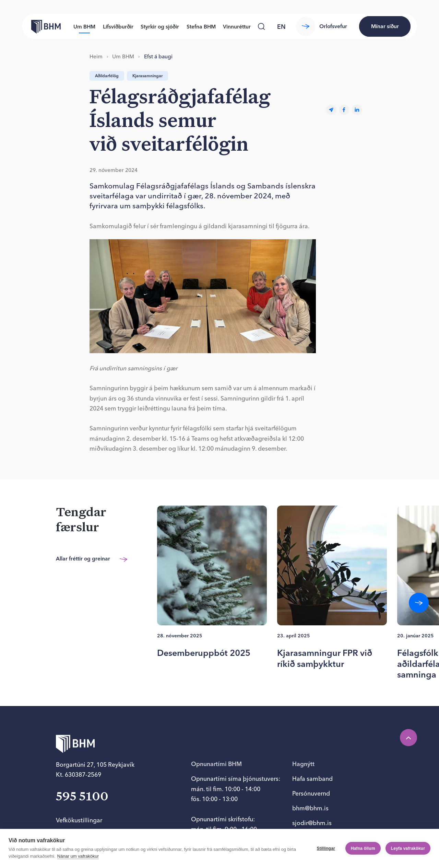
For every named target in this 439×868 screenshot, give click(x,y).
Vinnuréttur (237, 27)
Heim (96, 56)
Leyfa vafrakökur (408, 848)
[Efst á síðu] (408, 738)
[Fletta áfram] (419, 603)
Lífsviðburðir (118, 27)
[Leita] (262, 27)
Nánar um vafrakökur (78, 856)
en (281, 27)
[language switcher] (281, 26)
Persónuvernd (311, 793)
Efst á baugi (158, 56)
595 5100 (82, 797)
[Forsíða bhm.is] (41, 27)
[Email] (331, 110)
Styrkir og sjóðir (160, 27)
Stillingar (326, 848)
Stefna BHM (201, 27)
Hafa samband (312, 779)
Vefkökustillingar (79, 820)
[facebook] (344, 110)
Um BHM (84, 27)
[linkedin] (357, 110)
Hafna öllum (363, 848)
